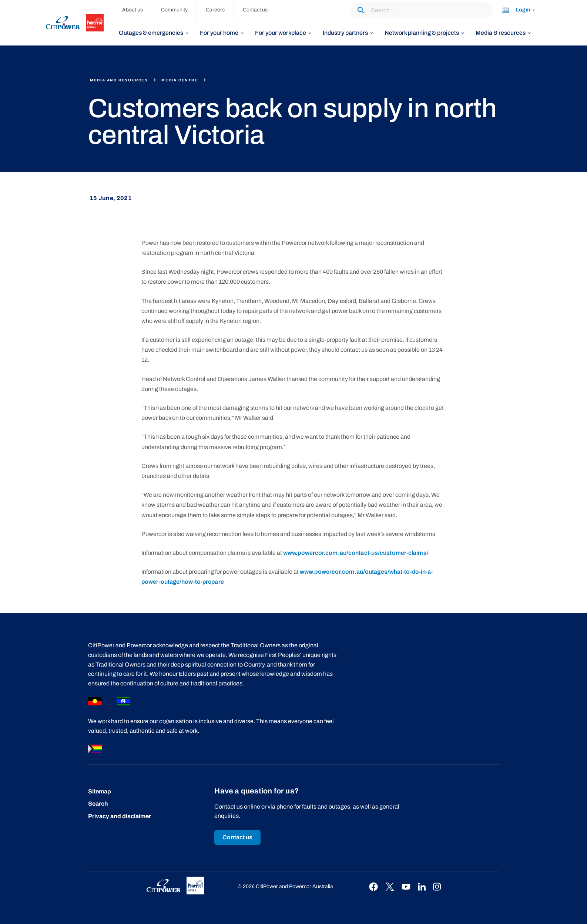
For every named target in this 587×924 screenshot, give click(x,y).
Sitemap (100, 791)
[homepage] (80, 23)
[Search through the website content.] (421, 10)
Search (98, 804)
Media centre (180, 80)
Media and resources (119, 80)
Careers (215, 10)
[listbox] (154, 33)
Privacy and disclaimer (120, 816)
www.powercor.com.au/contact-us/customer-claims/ (356, 553)
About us (133, 10)
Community (174, 10)
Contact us (255, 10)
